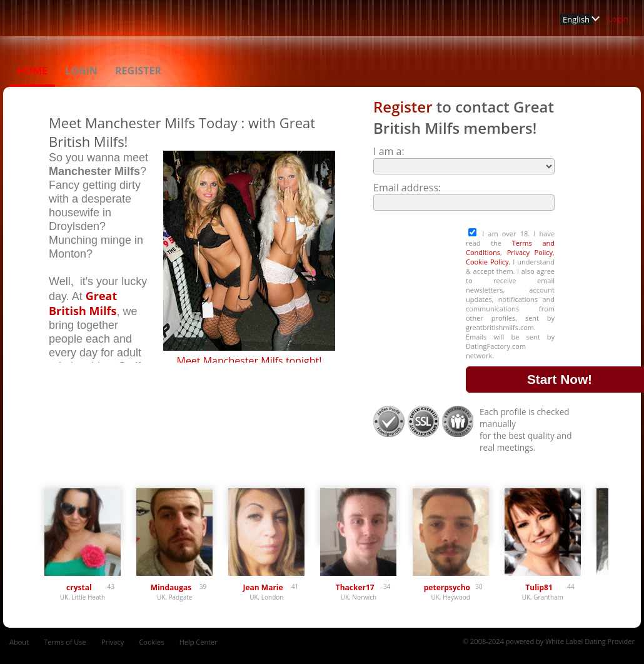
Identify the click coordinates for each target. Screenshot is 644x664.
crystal (79, 587)
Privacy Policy (530, 252)
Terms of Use (65, 642)
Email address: (407, 188)
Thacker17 (355, 587)
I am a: (389, 151)
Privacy (113, 642)
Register (138, 71)
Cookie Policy (487, 262)
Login (618, 19)
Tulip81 (539, 587)
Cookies (151, 642)
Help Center (199, 642)
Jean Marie (263, 587)
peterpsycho (447, 587)
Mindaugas (171, 587)
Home (32, 71)
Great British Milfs (83, 303)
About (19, 642)
